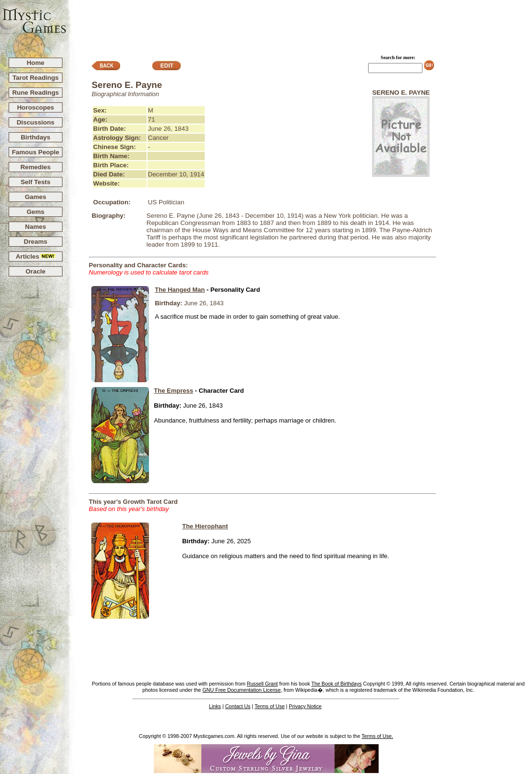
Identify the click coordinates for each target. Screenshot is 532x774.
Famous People (36, 152)
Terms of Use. (377, 736)
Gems (35, 212)
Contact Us (238, 706)
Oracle (36, 271)
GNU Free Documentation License (241, 690)
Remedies (35, 167)
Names (36, 227)
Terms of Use (270, 706)
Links (215, 706)
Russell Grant (262, 684)
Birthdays (35, 137)
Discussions (36, 122)
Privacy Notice (305, 706)
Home (35, 63)
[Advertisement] (299, 25)
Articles (36, 256)
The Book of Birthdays (337, 684)
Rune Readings (35, 93)
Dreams (36, 242)
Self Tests (36, 182)
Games (36, 197)
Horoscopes (35, 107)
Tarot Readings (36, 78)
